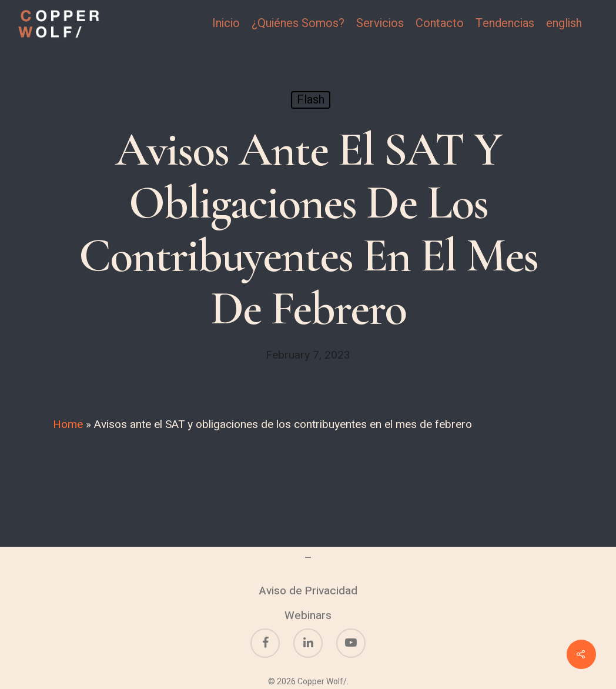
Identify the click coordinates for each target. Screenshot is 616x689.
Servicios (380, 24)
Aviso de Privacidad (308, 591)
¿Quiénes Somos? (298, 24)
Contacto (440, 24)
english (564, 24)
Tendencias (505, 24)
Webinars (308, 616)
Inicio (226, 24)
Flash (311, 100)
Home (68, 424)
